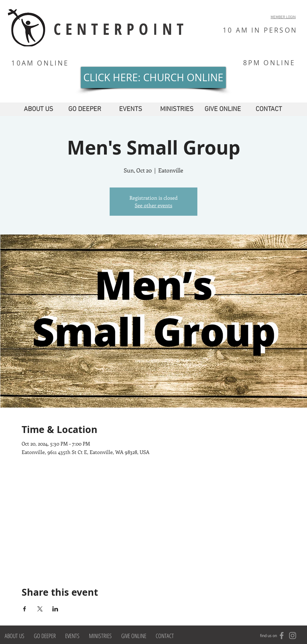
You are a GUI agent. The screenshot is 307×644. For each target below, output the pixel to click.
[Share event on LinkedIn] (55, 609)
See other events (153, 205)
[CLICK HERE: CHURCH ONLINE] (153, 77)
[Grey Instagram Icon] (293, 636)
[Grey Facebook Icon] (282, 636)
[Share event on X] (40, 609)
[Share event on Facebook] (25, 609)
